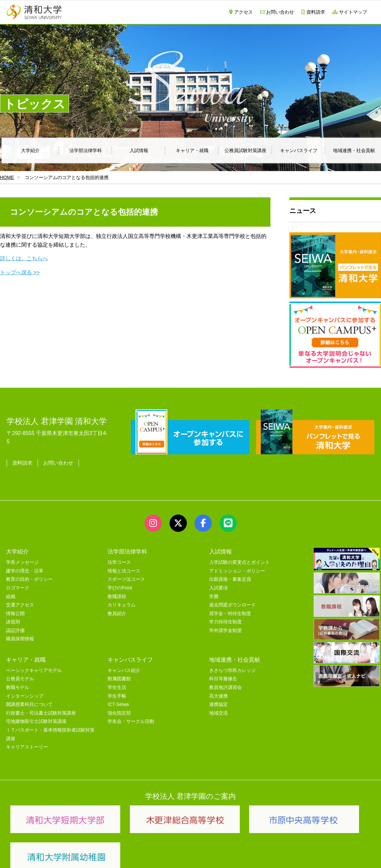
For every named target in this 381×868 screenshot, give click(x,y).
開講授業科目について (29, 702)
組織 (11, 594)
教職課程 (117, 594)
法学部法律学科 (86, 150)
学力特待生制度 (225, 620)
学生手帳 (117, 694)
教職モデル (18, 685)
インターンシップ (25, 694)
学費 (214, 594)
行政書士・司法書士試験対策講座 (41, 711)
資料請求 (313, 12)
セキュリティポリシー (146, 856)
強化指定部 (119, 711)
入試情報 (139, 150)
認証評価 (15, 628)
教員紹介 (117, 611)
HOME (7, 177)
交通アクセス (20, 603)
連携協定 (218, 702)
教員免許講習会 (225, 685)
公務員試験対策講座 (245, 150)
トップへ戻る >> (20, 272)
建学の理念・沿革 (25, 569)
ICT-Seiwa (118, 702)
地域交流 (218, 711)
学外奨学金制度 (225, 628)
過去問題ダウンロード (232, 603)
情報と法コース (124, 569)
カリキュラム (122, 603)
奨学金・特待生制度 (230, 611)
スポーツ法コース (126, 577)
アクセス (241, 12)
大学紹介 (30, 150)
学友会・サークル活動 (131, 719)
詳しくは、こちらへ (24, 258)
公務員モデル (20, 677)
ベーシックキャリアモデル (34, 668)
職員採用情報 (20, 637)
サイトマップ (350, 12)
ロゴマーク (18, 586)
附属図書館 (119, 677)
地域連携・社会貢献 (235, 657)
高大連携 (218, 694)
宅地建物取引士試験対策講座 (36, 719)
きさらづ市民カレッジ (232, 668)
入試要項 (218, 586)
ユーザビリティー (97, 856)
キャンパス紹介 (124, 668)
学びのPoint (120, 586)
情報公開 (15, 611)
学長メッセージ (22, 560)
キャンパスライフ (299, 150)
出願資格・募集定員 (230, 577)
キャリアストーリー (27, 745)
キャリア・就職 (192, 150)
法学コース (119, 560)
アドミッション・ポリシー (237, 569)
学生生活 (117, 685)
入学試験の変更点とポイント (239, 560)
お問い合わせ (277, 12)
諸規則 (13, 620)
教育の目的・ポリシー (29, 577)
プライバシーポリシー (200, 856)
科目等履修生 (223, 677)
